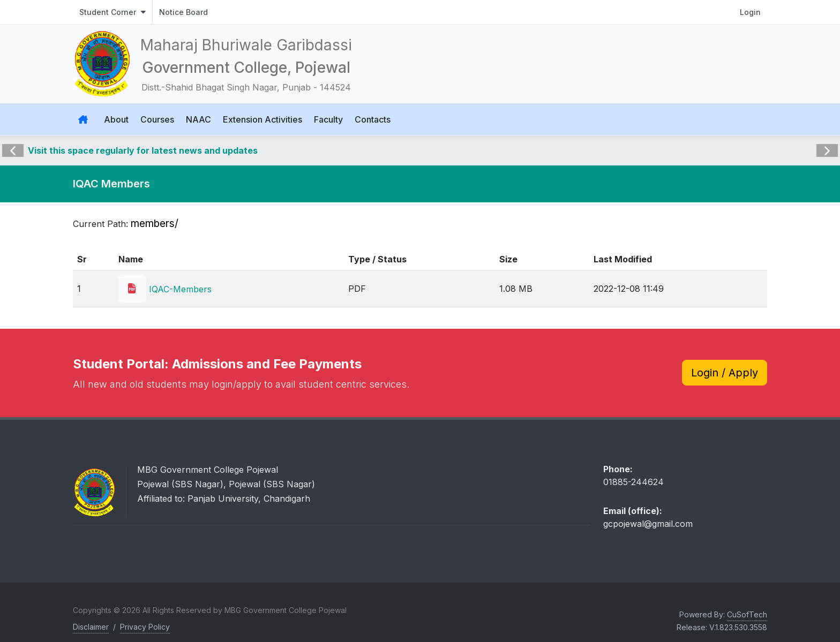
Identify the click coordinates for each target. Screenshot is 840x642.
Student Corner (112, 12)
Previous (13, 143)
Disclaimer (91, 627)
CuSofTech (747, 614)
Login (750, 12)
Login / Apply (725, 373)
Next (826, 143)
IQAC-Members (165, 289)
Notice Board (183, 12)
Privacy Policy (145, 627)
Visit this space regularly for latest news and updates (143, 150)
